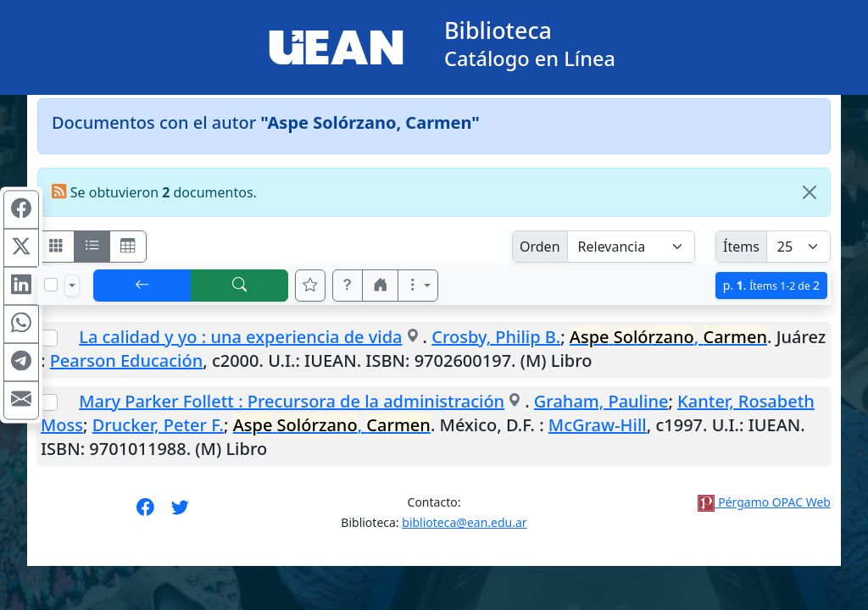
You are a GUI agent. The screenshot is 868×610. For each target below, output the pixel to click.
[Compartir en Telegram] (21, 363)
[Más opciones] (418, 286)
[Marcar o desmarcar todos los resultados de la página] (51, 285)
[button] (348, 286)
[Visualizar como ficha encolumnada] (92, 247)
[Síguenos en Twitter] (180, 513)
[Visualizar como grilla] (128, 247)
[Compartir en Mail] (21, 401)
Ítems (741, 247)
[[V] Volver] (142, 286)
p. (771, 285)
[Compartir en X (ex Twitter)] (21, 248)
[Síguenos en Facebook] (145, 513)
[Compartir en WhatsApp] (21, 324)
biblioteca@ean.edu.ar (464, 522)
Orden (540, 247)
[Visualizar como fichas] (56, 247)
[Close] (810, 192)
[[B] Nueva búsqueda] (240, 286)
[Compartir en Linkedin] (21, 286)
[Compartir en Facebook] (21, 210)
